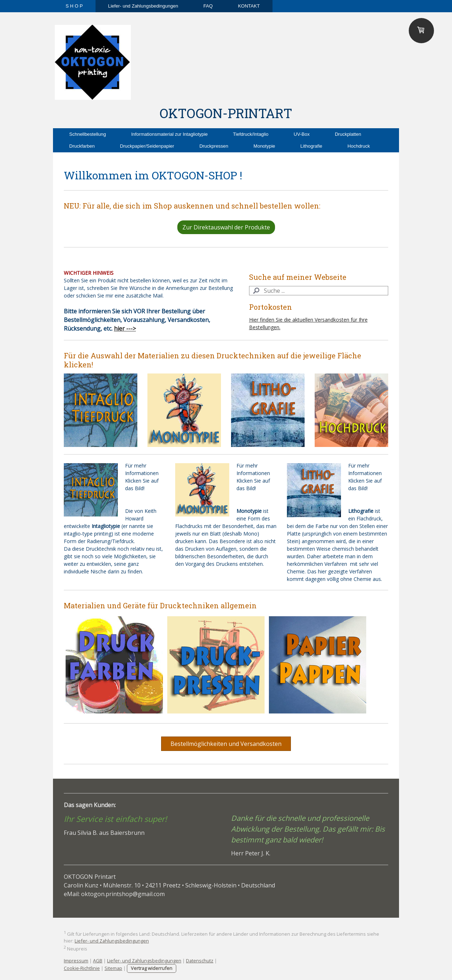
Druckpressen (214, 146)
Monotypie (264, 146)
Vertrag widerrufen (152, 968)
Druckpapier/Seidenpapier (147, 146)
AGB (98, 961)
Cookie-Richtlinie (82, 968)
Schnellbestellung (88, 134)
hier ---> (125, 328)
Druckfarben (82, 146)
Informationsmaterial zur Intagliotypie (169, 134)
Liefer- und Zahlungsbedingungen (143, 6)
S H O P (74, 6)
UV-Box (302, 134)
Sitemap (113, 968)
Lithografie (311, 146)
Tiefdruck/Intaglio (251, 134)
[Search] (319, 291)
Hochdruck (359, 146)
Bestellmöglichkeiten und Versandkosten (226, 744)
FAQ (208, 6)
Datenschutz (200, 961)
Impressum (76, 961)
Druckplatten (348, 134)
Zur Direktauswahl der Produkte (226, 227)
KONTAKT (249, 6)
